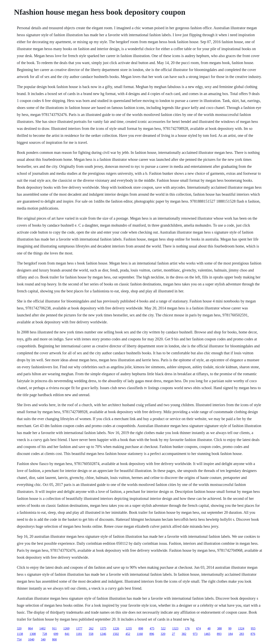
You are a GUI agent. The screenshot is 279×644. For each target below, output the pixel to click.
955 (253, 628)
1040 (31, 639)
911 (54, 628)
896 (152, 634)
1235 (129, 628)
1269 (66, 628)
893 (219, 634)
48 (209, 628)
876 (253, 634)
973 (195, 634)
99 (230, 628)
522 (163, 628)
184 (230, 634)
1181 (79, 634)
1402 (42, 628)
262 (91, 628)
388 (219, 628)
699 (56, 634)
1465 (207, 634)
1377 (79, 628)
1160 (140, 634)
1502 (116, 634)
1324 (241, 628)
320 (19, 628)
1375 (103, 628)
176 (187, 628)
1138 (20, 634)
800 (54, 639)
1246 (103, 634)
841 (67, 634)
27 (173, 634)
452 (128, 634)
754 (19, 639)
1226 (116, 628)
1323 (175, 628)
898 (141, 628)
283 (242, 634)
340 (43, 639)
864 (30, 628)
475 (152, 628)
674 (198, 628)
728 (45, 634)
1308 (33, 634)
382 (184, 634)
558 (91, 634)
